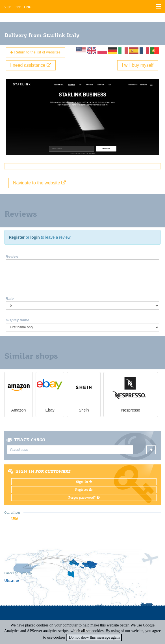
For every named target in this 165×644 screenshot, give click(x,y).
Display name (18, 320)
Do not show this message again (94, 637)
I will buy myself (138, 65)
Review (12, 256)
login (35, 237)
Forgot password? (84, 497)
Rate (10, 299)
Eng (28, 7)
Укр (8, 7)
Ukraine (12, 580)
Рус (18, 7)
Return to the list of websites (35, 52)
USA (15, 519)
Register (17, 237)
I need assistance (31, 65)
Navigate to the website (39, 183)
